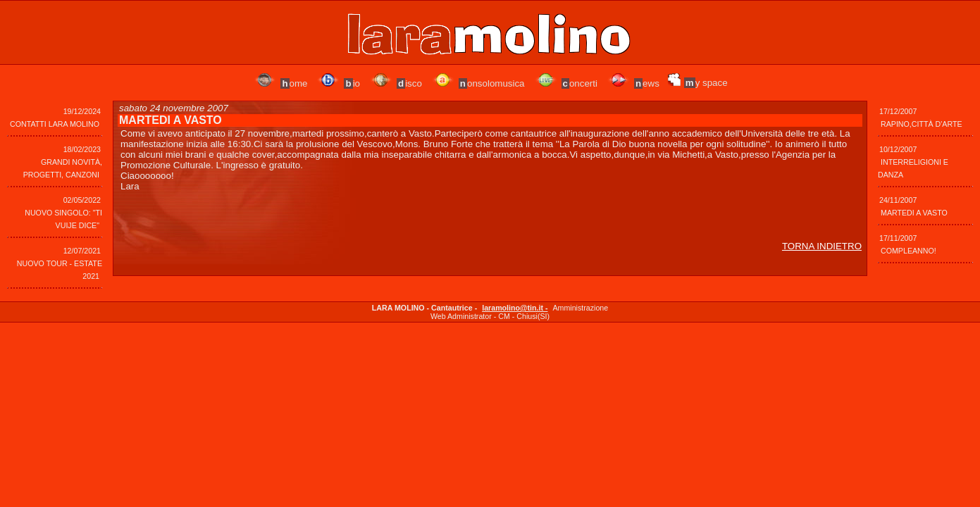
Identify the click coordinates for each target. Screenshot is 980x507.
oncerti (579, 83)
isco (409, 83)
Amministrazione (580, 308)
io (352, 83)
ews (647, 83)
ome (294, 83)
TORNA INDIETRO (822, 246)
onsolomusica (492, 83)
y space (706, 83)
